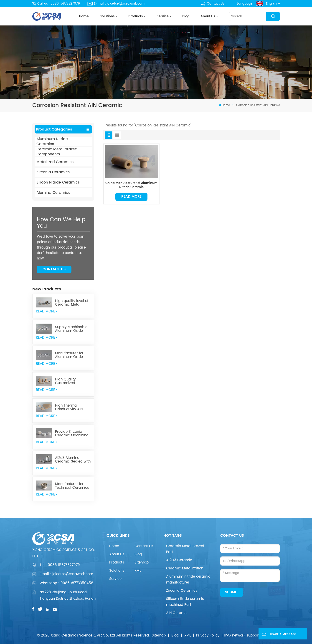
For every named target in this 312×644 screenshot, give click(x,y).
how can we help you (61, 223)
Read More (131, 197)
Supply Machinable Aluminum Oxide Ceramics (71, 329)
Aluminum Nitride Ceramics (52, 141)
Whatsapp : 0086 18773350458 (66, 583)
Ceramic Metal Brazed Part (185, 549)
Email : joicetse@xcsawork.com (66, 574)
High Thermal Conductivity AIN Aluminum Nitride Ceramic (70, 408)
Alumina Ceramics (53, 193)
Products (136, 16)
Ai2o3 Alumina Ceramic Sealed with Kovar (73, 460)
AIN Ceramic (177, 613)
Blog (186, 16)
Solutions (107, 16)
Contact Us (212, 4)
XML (138, 571)
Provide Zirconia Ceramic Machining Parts (72, 434)
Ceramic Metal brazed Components (57, 152)
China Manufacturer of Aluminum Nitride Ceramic (131, 185)
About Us (208, 16)
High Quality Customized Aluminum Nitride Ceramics (70, 381)
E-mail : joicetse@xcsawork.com (116, 4)
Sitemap (142, 562)
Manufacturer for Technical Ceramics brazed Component (72, 486)
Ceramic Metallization (185, 568)
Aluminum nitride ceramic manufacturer (188, 580)
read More (46, 311)
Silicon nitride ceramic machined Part (185, 602)
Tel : (60, 565)
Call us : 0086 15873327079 (56, 4)
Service (163, 16)
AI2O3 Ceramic (179, 560)
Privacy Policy (208, 635)
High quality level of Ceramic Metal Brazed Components (72, 303)
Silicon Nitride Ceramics (58, 182)
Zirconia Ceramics (53, 172)
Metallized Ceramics (55, 162)
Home (84, 16)
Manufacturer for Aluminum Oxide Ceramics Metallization (69, 355)
